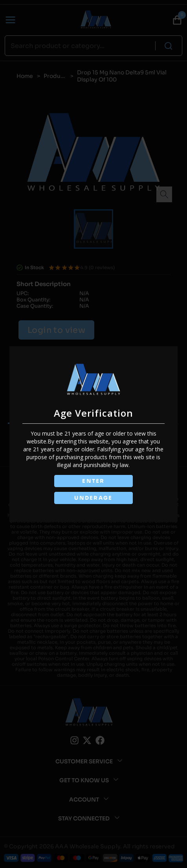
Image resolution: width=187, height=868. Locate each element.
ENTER (93, 481)
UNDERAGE (93, 498)
